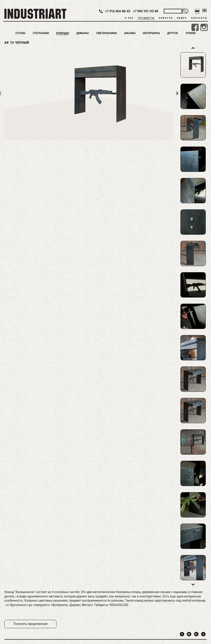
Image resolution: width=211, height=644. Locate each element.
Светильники (106, 33)
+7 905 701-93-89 (146, 11)
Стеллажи (41, 33)
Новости (166, 18)
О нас (129, 18)
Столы (20, 33)
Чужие (190, 33)
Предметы (146, 18)
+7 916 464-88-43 (118, 11)
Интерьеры (151, 33)
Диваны (82, 33)
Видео (182, 18)
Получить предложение (30, 624)
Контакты (199, 18)
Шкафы (130, 33)
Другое (173, 33)
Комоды (62, 33)
